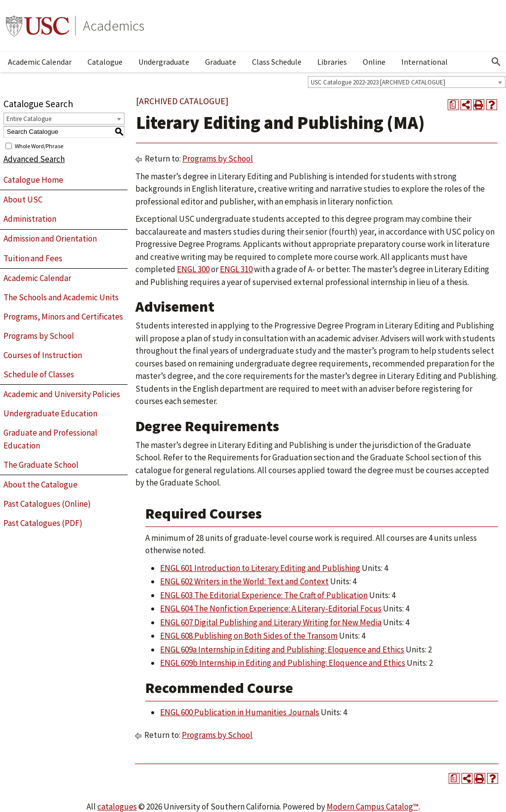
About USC (23, 200)
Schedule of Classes (39, 374)
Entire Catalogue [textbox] (29, 119)
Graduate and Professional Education (50, 439)
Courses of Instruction (43, 355)
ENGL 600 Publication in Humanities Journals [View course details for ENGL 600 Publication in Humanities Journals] (240, 712)
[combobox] (407, 82)
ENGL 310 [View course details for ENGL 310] (236, 269)
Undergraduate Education (50, 413)
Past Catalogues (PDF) (43, 523)
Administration (30, 219)
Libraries (332, 62)
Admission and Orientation (50, 239)
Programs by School (39, 336)
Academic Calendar (40, 62)
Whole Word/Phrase (39, 145)
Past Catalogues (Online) (47, 504)
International (424, 62)
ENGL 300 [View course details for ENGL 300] (193, 269)
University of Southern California (38, 26)
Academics (114, 26)
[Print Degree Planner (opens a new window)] (453, 105)
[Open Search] (496, 62)
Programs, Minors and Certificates (63, 317)
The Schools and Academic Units (61, 297)
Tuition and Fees (33, 258)
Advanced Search (34, 159)
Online (374, 62)
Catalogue (105, 62)
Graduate (221, 62)
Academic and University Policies (62, 394)
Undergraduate (164, 62)
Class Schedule (277, 62)
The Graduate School (41, 465)
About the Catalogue (41, 485)
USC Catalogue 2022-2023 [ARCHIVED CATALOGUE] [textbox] (378, 82)
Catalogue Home (33, 180)
